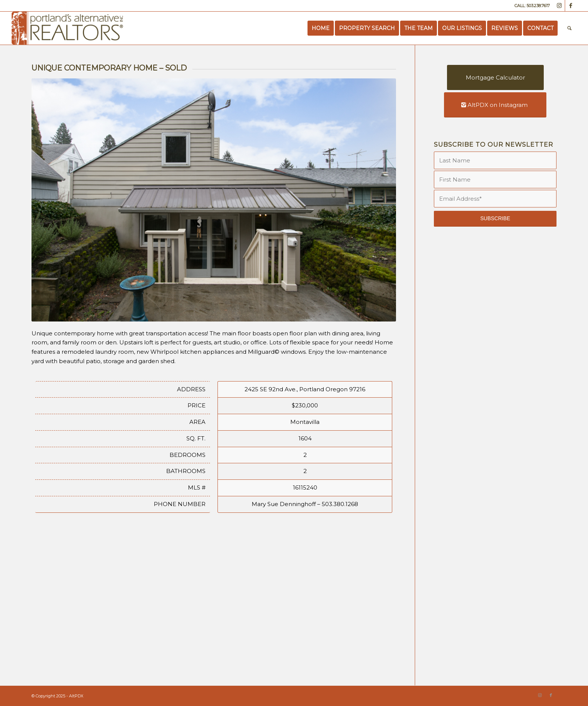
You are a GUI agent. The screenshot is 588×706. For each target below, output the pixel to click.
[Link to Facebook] (571, 6)
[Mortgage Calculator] (495, 77)
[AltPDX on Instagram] (495, 105)
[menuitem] (321, 28)
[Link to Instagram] (559, 6)
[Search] (569, 28)
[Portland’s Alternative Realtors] (67, 28)
